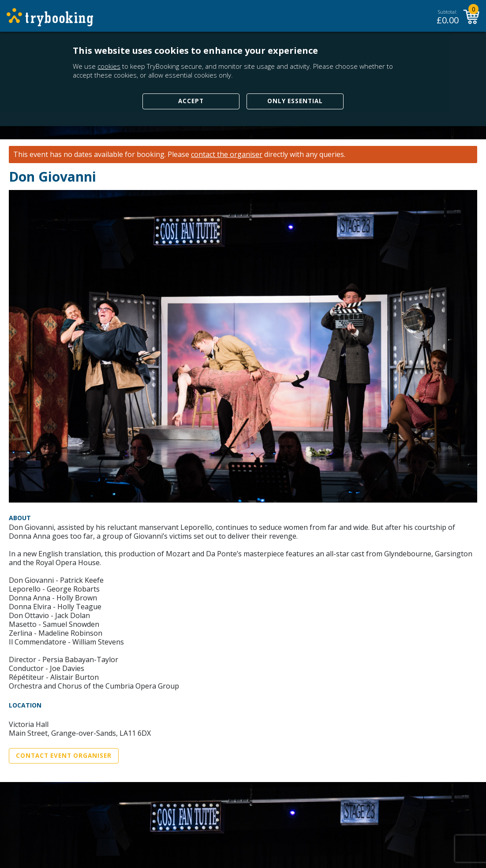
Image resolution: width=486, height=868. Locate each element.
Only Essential (295, 101)
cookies (109, 66)
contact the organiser (227, 155)
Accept (191, 101)
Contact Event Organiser (64, 756)
